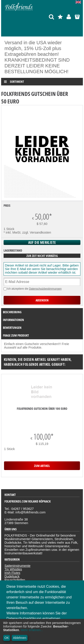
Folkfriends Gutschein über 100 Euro (42, 409)
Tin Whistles (13, 539)
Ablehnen (20, 638)
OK (7, 638)
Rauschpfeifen (15, 549)
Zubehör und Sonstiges (21, 553)
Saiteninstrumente (17, 535)
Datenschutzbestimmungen (45, 289)
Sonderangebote (16, 560)
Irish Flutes (12, 542)
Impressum (12, 576)
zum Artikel (42, 438)
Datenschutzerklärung (20, 572)
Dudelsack (12, 546)
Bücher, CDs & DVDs (20, 556)
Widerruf (11, 579)
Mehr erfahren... (32, 630)
